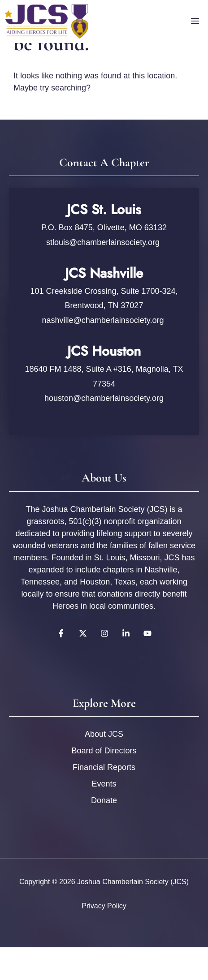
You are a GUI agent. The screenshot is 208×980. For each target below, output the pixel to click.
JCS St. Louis (104, 209)
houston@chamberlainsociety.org (104, 398)
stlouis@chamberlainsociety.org (104, 242)
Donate (104, 800)
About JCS (104, 734)
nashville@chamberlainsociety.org (103, 320)
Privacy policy (104, 906)
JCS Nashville (104, 273)
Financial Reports (104, 767)
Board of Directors (104, 751)
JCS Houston (104, 351)
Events (104, 784)
